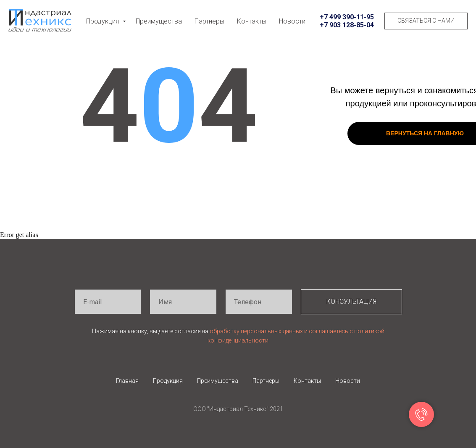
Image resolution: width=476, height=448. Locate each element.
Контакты (252, 21)
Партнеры (209, 21)
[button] (426, 21)
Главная (127, 381)
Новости (292, 21)
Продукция (103, 21)
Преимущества (159, 21)
